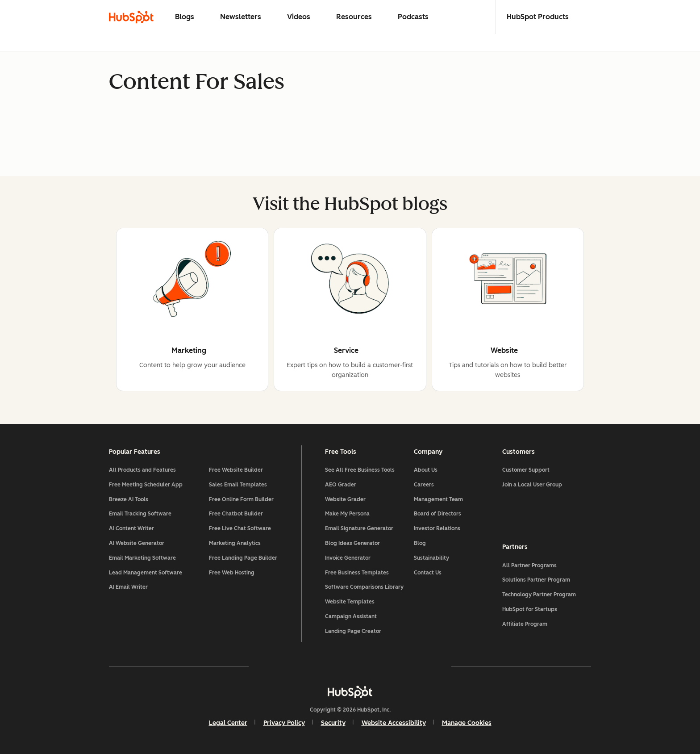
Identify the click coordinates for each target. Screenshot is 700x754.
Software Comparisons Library (364, 587)
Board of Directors (437, 514)
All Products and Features (142, 470)
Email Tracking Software (140, 514)
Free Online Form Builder (241, 499)
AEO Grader (341, 485)
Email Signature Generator (359, 528)
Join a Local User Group (532, 485)
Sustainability (431, 558)
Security (333, 723)
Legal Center (228, 723)
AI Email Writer (128, 587)
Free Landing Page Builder (243, 558)
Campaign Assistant (351, 616)
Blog (420, 543)
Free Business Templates (357, 573)
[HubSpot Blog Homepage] (131, 17)
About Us (426, 470)
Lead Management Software (146, 573)
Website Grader (345, 499)
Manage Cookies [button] (467, 723)
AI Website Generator (137, 543)
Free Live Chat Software (240, 528)
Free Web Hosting (232, 573)
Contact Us (428, 573)
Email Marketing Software (142, 558)
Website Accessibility (394, 723)
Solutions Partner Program (536, 580)
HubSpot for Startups (530, 609)
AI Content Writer (131, 528)
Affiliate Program (525, 624)
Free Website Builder (236, 470)
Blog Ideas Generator (352, 543)
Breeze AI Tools (129, 499)
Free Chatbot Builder (236, 514)
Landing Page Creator (353, 631)
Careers (424, 485)
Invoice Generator (348, 558)
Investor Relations (437, 528)
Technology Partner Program (539, 595)
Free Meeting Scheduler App (146, 485)
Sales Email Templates (238, 485)
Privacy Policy (284, 723)
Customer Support (526, 470)
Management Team (438, 499)
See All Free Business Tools (360, 470)
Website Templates (350, 602)
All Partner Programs (529, 565)
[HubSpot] (350, 692)
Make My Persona (347, 514)
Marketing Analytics (235, 543)
